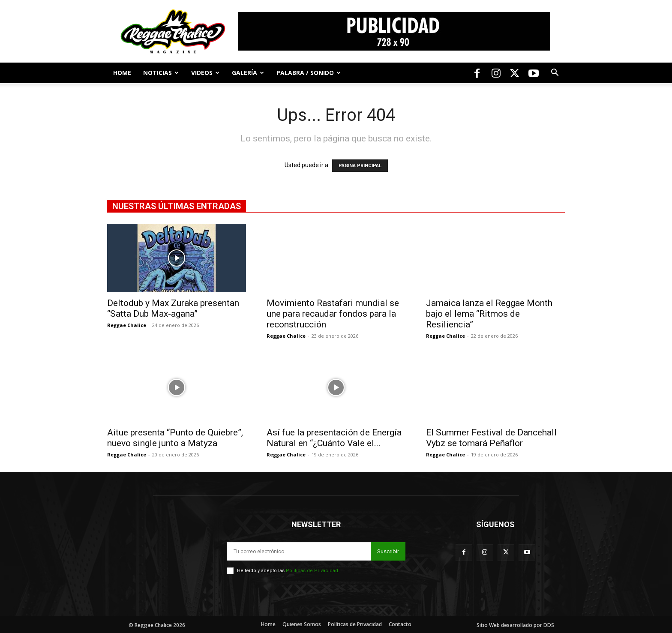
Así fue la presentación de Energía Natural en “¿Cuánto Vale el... (334, 438)
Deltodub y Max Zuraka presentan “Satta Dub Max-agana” (173, 308)
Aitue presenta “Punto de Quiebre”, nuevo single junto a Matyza (175, 438)
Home (122, 73)
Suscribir (388, 551)
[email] (299, 551)
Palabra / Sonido (309, 73)
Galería (248, 73)
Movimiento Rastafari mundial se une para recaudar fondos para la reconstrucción (333, 314)
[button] (555, 73)
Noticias (161, 73)
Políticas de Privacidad (312, 571)
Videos (205, 73)
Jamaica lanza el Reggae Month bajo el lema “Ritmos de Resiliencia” (489, 314)
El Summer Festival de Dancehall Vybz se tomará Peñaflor (491, 438)
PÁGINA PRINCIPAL (360, 166)
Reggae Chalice (127, 325)
